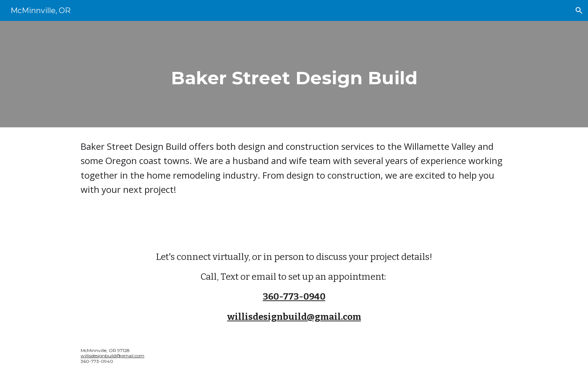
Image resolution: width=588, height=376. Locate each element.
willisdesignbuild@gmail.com (112, 356)
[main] (294, 74)
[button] (579, 10)
